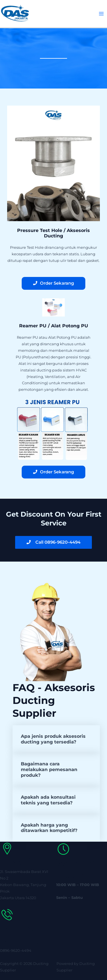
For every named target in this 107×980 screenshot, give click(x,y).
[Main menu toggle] (101, 14)
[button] (56, 739)
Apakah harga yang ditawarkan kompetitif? (49, 828)
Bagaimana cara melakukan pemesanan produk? (49, 769)
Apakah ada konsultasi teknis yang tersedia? (48, 800)
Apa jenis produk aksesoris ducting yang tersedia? (53, 739)
